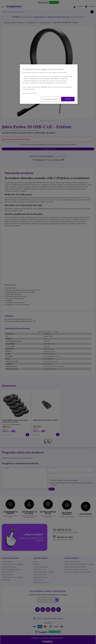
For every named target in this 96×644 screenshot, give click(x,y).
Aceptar (68, 99)
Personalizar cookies (51, 99)
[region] (49, 84)
